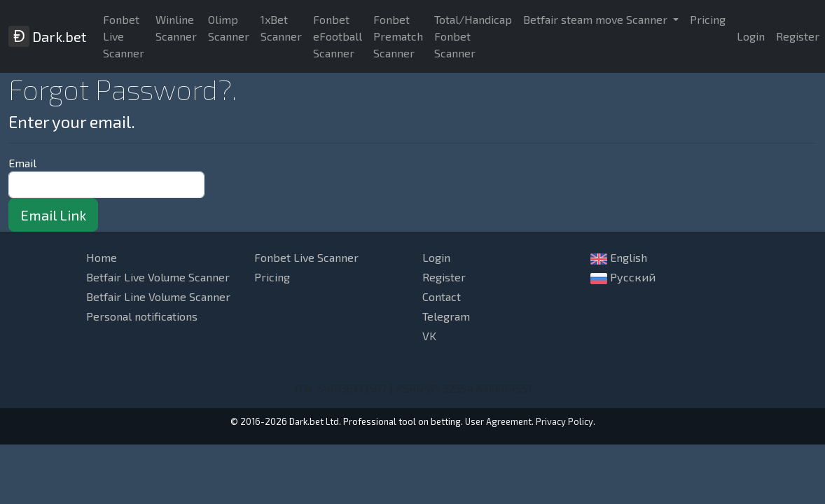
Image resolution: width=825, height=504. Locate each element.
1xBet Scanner (281, 28)
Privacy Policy (564, 421)
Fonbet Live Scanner (124, 36)
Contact (442, 296)
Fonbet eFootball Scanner (338, 36)
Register (444, 277)
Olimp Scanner (229, 28)
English (619, 258)
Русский (623, 277)
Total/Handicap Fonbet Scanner (473, 36)
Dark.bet (47, 36)
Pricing (708, 19)
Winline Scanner (176, 28)
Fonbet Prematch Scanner (398, 36)
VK (429, 336)
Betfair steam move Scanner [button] (597, 19)
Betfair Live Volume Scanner (158, 277)
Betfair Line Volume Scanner (158, 296)
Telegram (446, 316)
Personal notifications (142, 316)
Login (751, 36)
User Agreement (498, 421)
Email (22, 163)
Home (102, 257)
